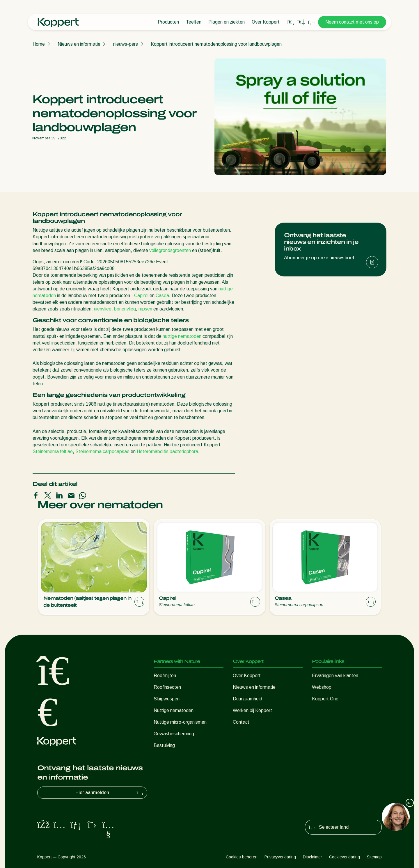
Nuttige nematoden (174, 710)
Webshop (322, 687)
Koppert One (325, 699)
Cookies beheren (242, 857)
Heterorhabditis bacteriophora (167, 451)
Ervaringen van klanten (335, 676)
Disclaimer (313, 857)
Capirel (141, 295)
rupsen (145, 309)
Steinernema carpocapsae (102, 451)
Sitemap (374, 857)
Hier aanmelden (110, 793)
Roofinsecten (167, 687)
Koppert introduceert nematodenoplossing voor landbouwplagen (216, 44)
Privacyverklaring (280, 857)
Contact (241, 722)
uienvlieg (103, 309)
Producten (168, 22)
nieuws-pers (126, 44)
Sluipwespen (167, 699)
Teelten (194, 22)
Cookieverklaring (345, 857)
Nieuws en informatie (79, 44)
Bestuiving (164, 745)
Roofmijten (165, 676)
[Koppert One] (301, 22)
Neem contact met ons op (352, 22)
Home (39, 44)
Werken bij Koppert (252, 710)
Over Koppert (266, 22)
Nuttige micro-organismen (180, 722)
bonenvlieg (125, 309)
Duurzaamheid (247, 699)
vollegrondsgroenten (170, 250)
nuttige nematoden (182, 336)
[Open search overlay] (291, 22)
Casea (162, 295)
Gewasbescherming (174, 734)
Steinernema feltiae (53, 451)
